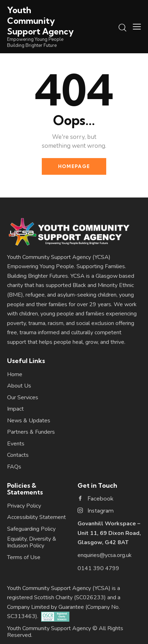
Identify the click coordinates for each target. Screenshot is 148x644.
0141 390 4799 (98, 568)
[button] (137, 27)
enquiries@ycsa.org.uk (105, 555)
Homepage (74, 166)
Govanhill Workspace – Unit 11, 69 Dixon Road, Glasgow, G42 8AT (109, 533)
